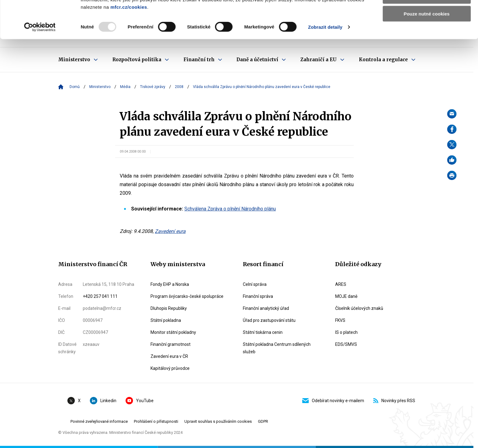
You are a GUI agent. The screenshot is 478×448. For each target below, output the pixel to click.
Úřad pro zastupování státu (269, 320)
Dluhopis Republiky (169, 308)
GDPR (263, 421)
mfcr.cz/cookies (129, 44)
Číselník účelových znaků (359, 308)
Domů (75, 87)
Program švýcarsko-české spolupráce (187, 296)
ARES (341, 284)
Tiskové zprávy (153, 87)
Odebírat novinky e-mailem (333, 401)
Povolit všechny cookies (427, 15)
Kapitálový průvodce (170, 368)
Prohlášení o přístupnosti (156, 421)
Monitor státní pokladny (173, 332)
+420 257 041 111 (100, 296)
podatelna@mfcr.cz (102, 308)
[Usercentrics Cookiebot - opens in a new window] (40, 65)
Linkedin (103, 401)
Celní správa (255, 284)
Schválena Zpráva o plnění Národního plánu (230, 209)
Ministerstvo (100, 87)
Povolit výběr (427, 33)
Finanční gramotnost (171, 344)
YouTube (140, 401)
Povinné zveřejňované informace (99, 421)
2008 (179, 87)
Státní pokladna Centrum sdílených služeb (277, 348)
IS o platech (346, 332)
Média (125, 87)
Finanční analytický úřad (266, 308)
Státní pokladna (166, 320)
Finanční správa (258, 296)
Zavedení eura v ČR (169, 356)
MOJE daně (346, 296)
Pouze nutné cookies (426, 51)
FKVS (340, 320)
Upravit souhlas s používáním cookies (218, 421)
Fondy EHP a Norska (170, 284)
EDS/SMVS (346, 344)
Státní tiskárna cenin (263, 332)
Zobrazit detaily (325, 64)
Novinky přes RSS (394, 401)
